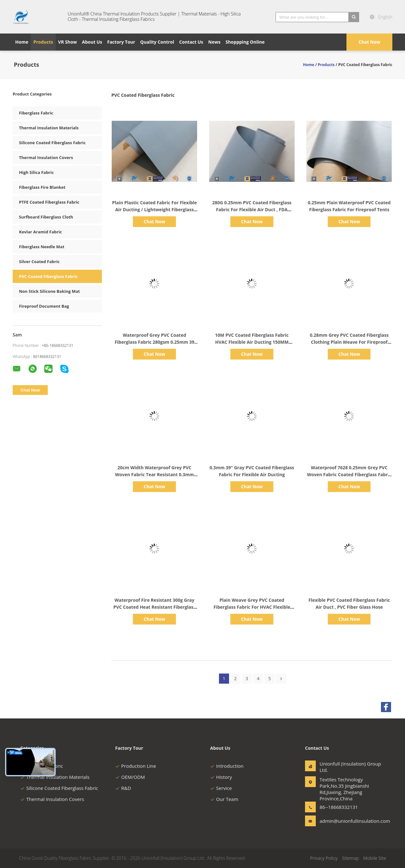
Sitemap (350, 858)
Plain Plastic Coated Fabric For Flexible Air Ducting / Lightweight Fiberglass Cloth (154, 209)
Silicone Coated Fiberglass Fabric (52, 143)
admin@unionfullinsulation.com (340, 821)
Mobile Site (375, 858)
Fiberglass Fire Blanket (42, 187)
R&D (123, 788)
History (221, 777)
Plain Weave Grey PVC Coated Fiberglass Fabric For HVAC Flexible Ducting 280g (252, 607)
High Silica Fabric (36, 172)
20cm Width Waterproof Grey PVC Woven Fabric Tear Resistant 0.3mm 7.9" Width (155, 474)
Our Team (224, 799)
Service (221, 788)
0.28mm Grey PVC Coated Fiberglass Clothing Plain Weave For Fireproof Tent (349, 342)
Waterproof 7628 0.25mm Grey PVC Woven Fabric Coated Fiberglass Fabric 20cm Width (349, 474)
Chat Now (369, 42)
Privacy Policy (324, 858)
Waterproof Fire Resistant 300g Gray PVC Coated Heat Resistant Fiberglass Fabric (154, 607)
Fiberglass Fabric (36, 113)
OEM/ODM (130, 777)
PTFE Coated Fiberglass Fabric (49, 202)
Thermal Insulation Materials (49, 128)
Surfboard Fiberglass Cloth (46, 217)
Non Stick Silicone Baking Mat (49, 291)
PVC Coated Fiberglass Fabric (48, 276)
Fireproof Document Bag (44, 306)
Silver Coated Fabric (39, 262)
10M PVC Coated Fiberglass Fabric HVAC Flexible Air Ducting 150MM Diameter (252, 342)
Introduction (227, 766)
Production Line (136, 766)
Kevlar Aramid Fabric (40, 232)
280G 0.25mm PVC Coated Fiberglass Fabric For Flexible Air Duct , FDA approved (252, 209)
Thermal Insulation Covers (46, 157)
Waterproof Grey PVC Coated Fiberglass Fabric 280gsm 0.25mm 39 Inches (154, 342)
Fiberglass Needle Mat (42, 247)
